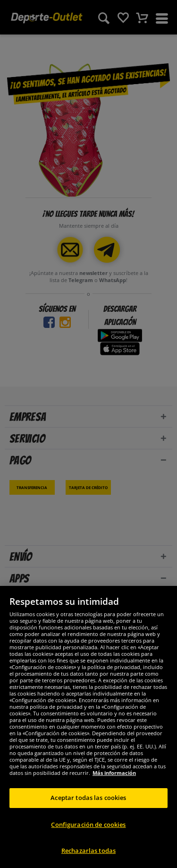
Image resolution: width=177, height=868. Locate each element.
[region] (88, 727)
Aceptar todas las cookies (88, 798)
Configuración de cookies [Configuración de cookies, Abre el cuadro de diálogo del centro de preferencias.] (88, 825)
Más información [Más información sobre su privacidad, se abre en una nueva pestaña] (114, 773)
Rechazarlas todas (88, 851)
